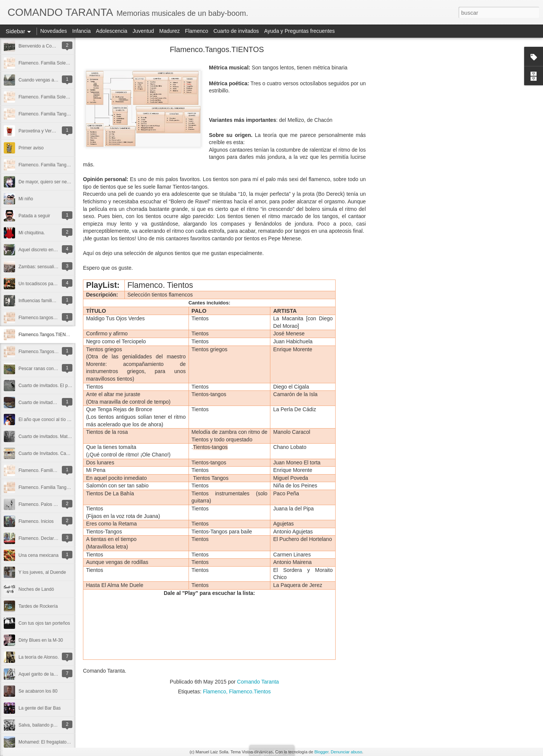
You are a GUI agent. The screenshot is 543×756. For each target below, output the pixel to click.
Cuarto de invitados (236, 31)
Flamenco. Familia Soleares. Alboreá (55, 97)
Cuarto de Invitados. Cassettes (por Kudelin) (63, 453)
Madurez (169, 31)
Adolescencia (111, 31)
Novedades (54, 31)
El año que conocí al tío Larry (48, 419)
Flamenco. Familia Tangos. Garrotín (54, 114)
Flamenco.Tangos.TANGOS (46, 352)
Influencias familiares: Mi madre (50, 301)
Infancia (81, 31)
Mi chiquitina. (32, 233)
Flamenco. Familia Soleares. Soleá (54, 63)
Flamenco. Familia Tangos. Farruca (54, 165)
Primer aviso (31, 148)
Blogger (321, 752)
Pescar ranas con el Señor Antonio (53, 369)
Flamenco (197, 31)
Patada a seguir (34, 216)
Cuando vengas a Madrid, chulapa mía (57, 80)
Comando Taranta (258, 682)
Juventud (143, 31)
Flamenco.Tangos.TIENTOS (47, 335)
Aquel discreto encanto (41, 250)
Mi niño (26, 199)
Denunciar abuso (346, 752)
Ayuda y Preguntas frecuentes (300, 31)
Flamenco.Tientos (250, 691)
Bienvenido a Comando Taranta (50, 46)
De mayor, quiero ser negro (46, 182)
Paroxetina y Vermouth (41, 131)
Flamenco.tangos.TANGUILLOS (51, 318)
